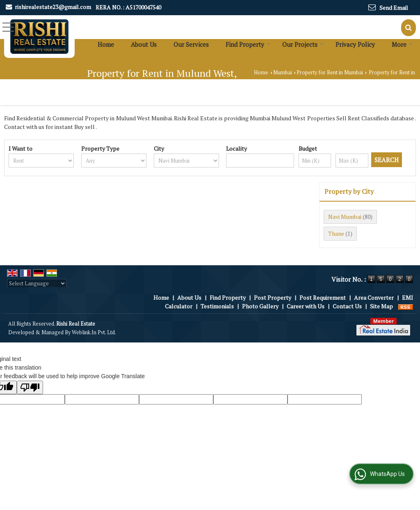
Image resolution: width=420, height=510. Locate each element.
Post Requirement (323, 297)
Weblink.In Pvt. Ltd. (94, 332)
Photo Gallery (260, 306)
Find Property (248, 44)
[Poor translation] (30, 387)
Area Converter (374, 297)
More (402, 44)
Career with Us (306, 306)
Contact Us (347, 306)
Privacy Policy (355, 44)
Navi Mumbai (345, 217)
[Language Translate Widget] (37, 283)
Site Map (381, 306)
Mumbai (283, 72)
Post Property (273, 297)
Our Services (191, 44)
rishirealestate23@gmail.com (53, 7)
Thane (336, 233)
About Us (144, 44)
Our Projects (303, 44)
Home (106, 44)
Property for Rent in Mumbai (330, 72)
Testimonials (217, 306)
